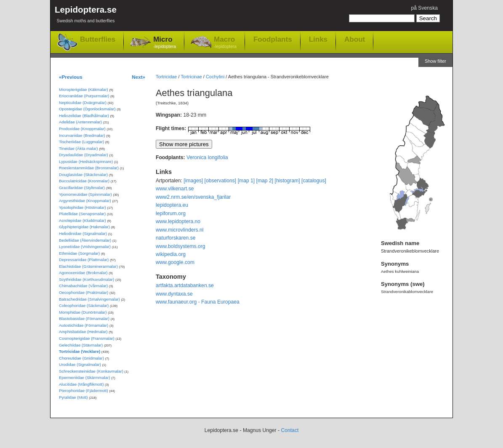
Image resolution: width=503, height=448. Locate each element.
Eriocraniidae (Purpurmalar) (84, 96)
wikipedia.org (171, 254)
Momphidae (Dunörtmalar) (83, 312)
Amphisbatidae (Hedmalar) (83, 332)
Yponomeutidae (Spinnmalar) (85, 194)
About (355, 39)
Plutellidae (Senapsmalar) (82, 214)
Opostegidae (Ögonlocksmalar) (87, 109)
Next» (138, 77)
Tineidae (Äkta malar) (79, 148)
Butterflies (98, 39)
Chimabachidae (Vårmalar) (83, 286)
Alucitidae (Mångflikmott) (81, 384)
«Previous (71, 77)
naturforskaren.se (176, 238)
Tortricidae (166, 77)
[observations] (221, 181)
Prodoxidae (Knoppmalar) (82, 129)
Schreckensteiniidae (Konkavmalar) (91, 371)
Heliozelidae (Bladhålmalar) (84, 116)
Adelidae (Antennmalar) (80, 122)
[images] (193, 181)
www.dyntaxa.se (174, 294)
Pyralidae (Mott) (73, 397)
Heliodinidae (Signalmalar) (83, 233)
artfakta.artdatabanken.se (185, 285)
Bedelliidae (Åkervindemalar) (85, 240)
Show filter (435, 61)
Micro (165, 43)
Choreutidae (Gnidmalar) (81, 358)
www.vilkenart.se (175, 189)
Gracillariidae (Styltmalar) (82, 188)
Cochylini (215, 77)
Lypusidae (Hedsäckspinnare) (86, 161)
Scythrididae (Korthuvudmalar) (86, 279)
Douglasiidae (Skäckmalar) (83, 175)
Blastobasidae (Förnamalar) (84, 319)
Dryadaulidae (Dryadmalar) (84, 155)
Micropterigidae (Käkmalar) (84, 89)
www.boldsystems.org (181, 246)
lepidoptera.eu (172, 205)
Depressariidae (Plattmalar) (84, 260)
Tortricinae (191, 77)
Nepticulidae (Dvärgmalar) (83, 103)
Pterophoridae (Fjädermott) (84, 391)
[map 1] (246, 181)
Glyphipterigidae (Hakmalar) (84, 227)
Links (318, 39)
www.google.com (175, 262)
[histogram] (287, 181)
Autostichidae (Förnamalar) (84, 325)
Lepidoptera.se (86, 16)
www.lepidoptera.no (178, 221)
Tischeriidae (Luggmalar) (81, 142)
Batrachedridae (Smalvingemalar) (89, 299)
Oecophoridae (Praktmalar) (84, 292)
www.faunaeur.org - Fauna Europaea (198, 302)
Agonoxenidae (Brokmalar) (83, 273)
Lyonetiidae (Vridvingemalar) (85, 247)
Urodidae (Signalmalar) (80, 364)
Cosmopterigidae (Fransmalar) (87, 338)
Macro (225, 43)
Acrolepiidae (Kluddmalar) (83, 220)
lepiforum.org (171, 213)
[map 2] (265, 181)
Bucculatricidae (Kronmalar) (84, 181)
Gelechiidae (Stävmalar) (81, 345)
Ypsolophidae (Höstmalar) (83, 207)
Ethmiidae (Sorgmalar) (79, 253)
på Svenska (424, 8)
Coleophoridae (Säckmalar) (84, 305)
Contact (290, 430)
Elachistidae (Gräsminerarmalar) (88, 266)
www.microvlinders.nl (180, 230)
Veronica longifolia (207, 157)
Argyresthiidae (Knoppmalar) (85, 201)
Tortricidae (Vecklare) (80, 351)
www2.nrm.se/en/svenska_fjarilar (193, 197)
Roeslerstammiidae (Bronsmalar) (89, 168)
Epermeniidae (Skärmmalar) (85, 377)
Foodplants (273, 39)
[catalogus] (314, 181)
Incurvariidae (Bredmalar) (82, 135)
